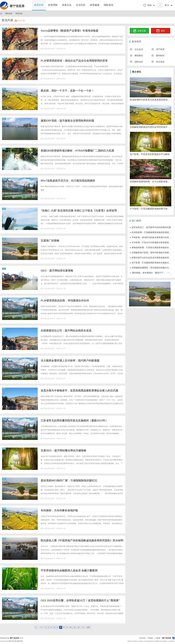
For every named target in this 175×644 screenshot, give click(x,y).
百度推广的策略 (50, 241)
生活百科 (81, 5)
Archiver (142, 638)
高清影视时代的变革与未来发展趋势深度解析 (151, 100)
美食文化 (67, 5)
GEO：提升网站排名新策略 (57, 271)
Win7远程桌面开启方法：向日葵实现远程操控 (68, 181)
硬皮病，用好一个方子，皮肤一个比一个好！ (67, 91)
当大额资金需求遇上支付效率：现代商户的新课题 (70, 361)
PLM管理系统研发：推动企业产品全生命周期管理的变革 (74, 61)
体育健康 (95, 5)
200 (88, 627)
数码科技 (158, 56)
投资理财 (53, 5)
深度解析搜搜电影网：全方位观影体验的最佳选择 (151, 181)
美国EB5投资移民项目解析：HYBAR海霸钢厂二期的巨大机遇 (77, 151)
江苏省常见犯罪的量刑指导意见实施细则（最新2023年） (74, 421)
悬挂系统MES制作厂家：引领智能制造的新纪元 (69, 481)
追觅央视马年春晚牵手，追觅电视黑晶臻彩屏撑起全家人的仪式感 (79, 391)
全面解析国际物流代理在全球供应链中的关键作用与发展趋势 (151, 127)
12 (79, 627)
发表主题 (139, 31)
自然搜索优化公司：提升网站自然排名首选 (66, 331)
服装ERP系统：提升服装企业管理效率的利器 (67, 121)
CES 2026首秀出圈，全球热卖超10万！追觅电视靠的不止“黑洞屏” (80, 601)
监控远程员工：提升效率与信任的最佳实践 (150, 227)
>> (83, 627)
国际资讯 (109, 5)
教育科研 (39, 5)
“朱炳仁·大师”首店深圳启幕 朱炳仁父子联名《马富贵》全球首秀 (79, 211)
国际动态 (136, 62)
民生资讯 (158, 62)
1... (37, 627)
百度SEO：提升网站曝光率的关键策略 (63, 451)
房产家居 (158, 49)
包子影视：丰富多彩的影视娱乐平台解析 (150, 154)
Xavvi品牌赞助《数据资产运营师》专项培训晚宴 (69, 31)
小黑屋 (157, 638)
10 (71, 627)
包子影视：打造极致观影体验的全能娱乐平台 (151, 263)
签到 (161, 31)
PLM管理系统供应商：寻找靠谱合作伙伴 (65, 301)
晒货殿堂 (136, 56)
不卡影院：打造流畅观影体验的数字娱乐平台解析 (151, 209)
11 (75, 627)
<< (41, 627)
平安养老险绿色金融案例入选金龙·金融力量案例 (69, 571)
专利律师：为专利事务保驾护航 (59, 511)
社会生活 (136, 49)
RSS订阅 (21, 21)
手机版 (150, 638)
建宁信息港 (17, 6)
